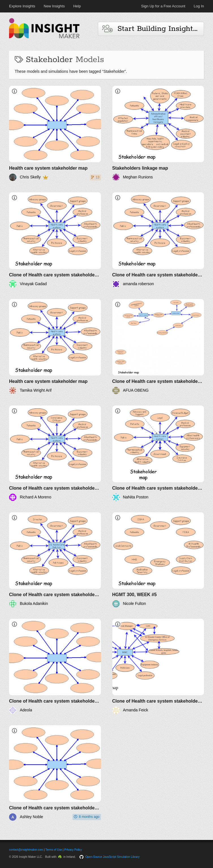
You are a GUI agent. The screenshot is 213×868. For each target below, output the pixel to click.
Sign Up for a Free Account (163, 6)
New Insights (54, 6)
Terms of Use (54, 850)
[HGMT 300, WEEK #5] (158, 560)
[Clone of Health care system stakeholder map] (55, 240)
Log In (199, 6)
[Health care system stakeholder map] (55, 133)
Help (77, 6)
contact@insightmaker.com (26, 850)
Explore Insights (22, 6)
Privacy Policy (73, 850)
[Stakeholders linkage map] (158, 133)
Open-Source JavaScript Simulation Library (113, 857)
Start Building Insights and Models (153, 29)
